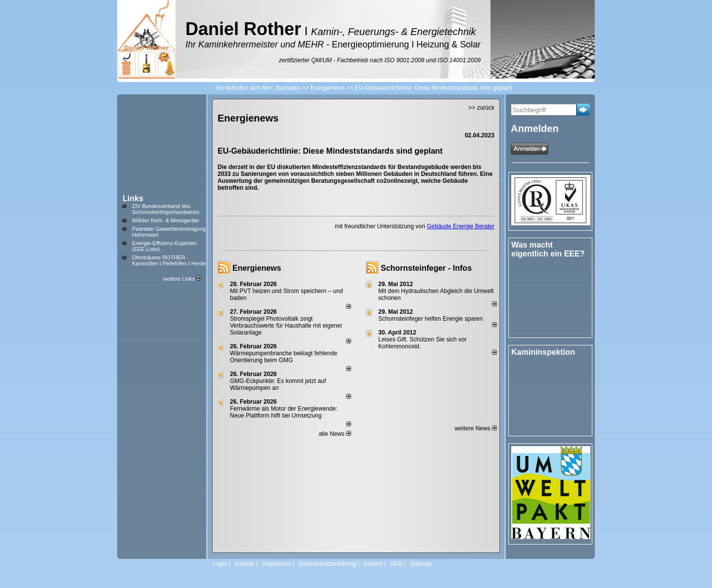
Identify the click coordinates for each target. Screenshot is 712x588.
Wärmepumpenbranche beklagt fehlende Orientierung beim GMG (284, 357)
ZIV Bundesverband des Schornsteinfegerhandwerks (166, 209)
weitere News (476, 428)
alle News (335, 434)
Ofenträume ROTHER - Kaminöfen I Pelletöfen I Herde (169, 260)
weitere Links (182, 279)
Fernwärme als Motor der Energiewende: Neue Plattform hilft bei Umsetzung (284, 412)
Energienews (257, 268)
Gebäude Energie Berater (461, 226)
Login (220, 564)
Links (133, 198)
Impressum (277, 564)
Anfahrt (373, 564)
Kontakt (245, 564)
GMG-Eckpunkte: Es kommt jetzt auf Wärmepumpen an (278, 384)
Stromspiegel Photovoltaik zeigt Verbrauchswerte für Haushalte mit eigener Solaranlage (286, 326)
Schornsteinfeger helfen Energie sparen (430, 319)
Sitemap (421, 564)
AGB (396, 564)
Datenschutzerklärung (328, 564)
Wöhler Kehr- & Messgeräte (166, 220)
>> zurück (481, 108)
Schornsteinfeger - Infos (426, 268)
